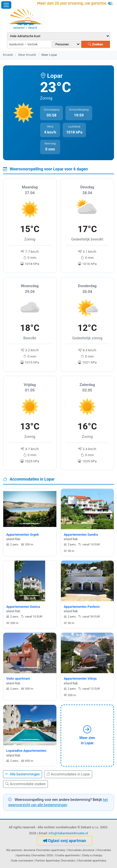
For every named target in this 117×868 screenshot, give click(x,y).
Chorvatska (104, 850)
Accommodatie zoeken (25, 784)
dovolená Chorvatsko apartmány (44, 850)
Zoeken (95, 44)
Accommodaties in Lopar (68, 774)
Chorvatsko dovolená (81, 850)
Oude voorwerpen (22, 861)
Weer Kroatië (27, 55)
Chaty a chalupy (92, 855)
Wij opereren (14, 850)
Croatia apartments (67, 855)
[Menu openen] (6, 5)
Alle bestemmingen (23, 774)
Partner (40, 861)
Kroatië (8, 55)
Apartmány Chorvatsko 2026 (35, 855)
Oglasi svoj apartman (65, 841)
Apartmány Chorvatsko (60, 861)
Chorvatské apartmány (92, 861)
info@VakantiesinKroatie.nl (68, 833)
